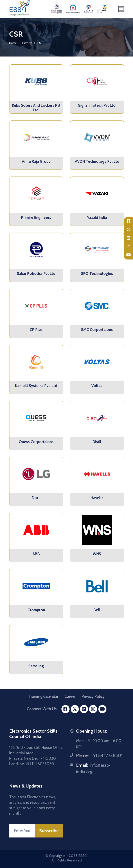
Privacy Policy (93, 696)
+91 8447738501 (107, 755)
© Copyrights (55, 856)
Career (70, 696)
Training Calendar (43, 696)
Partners (27, 43)
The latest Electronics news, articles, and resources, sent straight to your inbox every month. (32, 805)
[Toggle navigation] (121, 9)
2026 (73, 856)
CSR (40, 43)
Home (13, 43)
